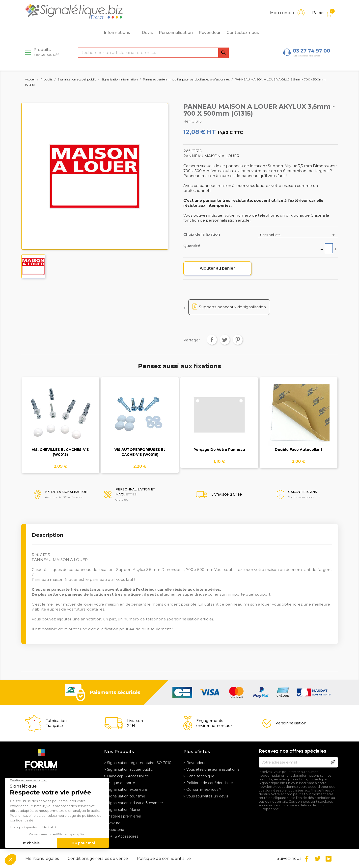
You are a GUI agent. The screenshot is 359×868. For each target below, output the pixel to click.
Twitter (318, 859)
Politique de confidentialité (164, 858)
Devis (147, 33)
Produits (46, 52)
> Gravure (112, 823)
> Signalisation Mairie (122, 810)
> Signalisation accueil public (128, 769)
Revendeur (210, 33)
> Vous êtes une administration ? (211, 769)
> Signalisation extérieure (126, 790)
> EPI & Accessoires (121, 836)
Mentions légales (42, 858)
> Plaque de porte (120, 783)
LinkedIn (329, 859)
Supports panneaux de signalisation (232, 307)
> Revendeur (194, 763)
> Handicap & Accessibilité (126, 776)
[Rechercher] (153, 53)
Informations (120, 33)
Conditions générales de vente (98, 858)
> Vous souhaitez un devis (206, 796)
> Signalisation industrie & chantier (134, 803)
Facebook (307, 859)
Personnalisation (176, 33)
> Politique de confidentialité (208, 783)
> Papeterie (114, 830)
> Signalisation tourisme (125, 796)
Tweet (225, 340)
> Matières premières (122, 816)
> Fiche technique (199, 776)
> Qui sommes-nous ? (202, 790)
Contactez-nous (243, 33)
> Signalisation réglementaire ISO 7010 (138, 763)
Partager (212, 340)
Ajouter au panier (217, 268)
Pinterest (238, 340)
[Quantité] (329, 248)
